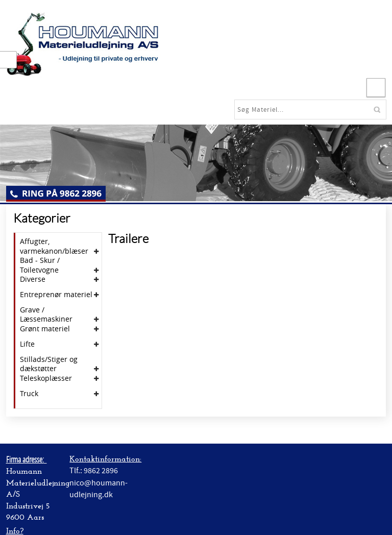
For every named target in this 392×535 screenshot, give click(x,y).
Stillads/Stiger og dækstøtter (49, 364)
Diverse (33, 279)
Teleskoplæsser (46, 378)
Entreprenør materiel (56, 295)
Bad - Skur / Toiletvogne (40, 265)
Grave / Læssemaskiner (46, 314)
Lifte (27, 344)
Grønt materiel (45, 329)
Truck (29, 394)
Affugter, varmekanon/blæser (54, 246)
